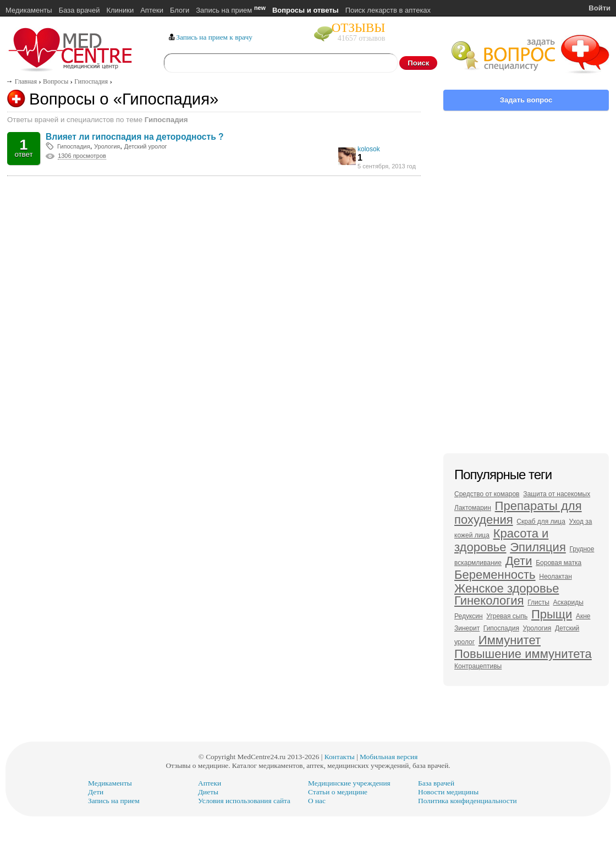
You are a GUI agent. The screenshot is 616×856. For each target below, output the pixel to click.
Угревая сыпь (507, 616)
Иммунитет (510, 640)
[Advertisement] (214, 227)
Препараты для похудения (518, 513)
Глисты (538, 602)
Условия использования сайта (244, 801)
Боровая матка (559, 563)
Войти (599, 8)
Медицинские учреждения (349, 783)
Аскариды (568, 602)
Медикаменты (29, 10)
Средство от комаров (487, 494)
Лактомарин (473, 508)
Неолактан (555, 577)
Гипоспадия (74, 146)
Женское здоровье (507, 588)
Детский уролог (146, 146)
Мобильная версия (389, 757)
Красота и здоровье (501, 540)
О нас (317, 801)
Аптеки (152, 10)
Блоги (180, 10)
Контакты (340, 757)
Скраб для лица (541, 522)
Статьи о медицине (338, 792)
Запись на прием (231, 10)
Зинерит (467, 628)
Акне (583, 616)
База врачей (79, 10)
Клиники (120, 10)
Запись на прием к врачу (214, 37)
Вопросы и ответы (306, 10)
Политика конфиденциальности (468, 801)
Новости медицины (448, 792)
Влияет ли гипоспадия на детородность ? (135, 137)
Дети (519, 561)
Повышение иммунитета (523, 654)
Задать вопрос (526, 100)
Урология (107, 146)
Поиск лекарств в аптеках (388, 10)
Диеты (208, 792)
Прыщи (552, 614)
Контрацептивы (478, 666)
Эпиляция (538, 547)
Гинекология (489, 600)
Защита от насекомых (557, 494)
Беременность (495, 575)
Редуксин (469, 616)
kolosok (369, 149)
